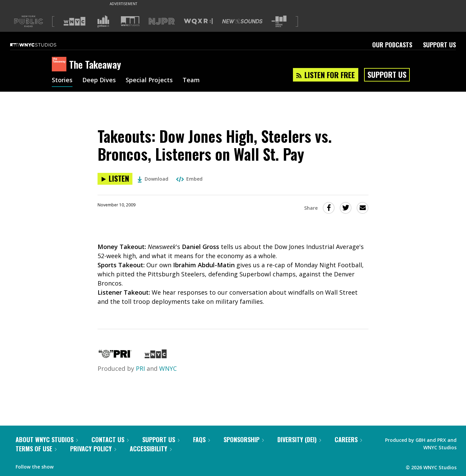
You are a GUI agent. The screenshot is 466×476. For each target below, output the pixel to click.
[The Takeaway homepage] (60, 65)
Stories (62, 81)
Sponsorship (244, 439)
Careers (348, 439)
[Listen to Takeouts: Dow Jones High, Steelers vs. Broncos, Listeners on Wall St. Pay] (115, 179)
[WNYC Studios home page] (42, 45)
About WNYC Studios (47, 439)
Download (153, 179)
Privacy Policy (93, 449)
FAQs (202, 439)
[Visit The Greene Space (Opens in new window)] (279, 21)
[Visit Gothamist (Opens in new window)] (103, 21)
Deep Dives (99, 81)
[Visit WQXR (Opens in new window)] (198, 21)
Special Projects (149, 81)
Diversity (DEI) (299, 439)
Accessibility (151, 449)
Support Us (439, 45)
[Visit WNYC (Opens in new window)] (75, 21)
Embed (189, 179)
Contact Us (110, 439)
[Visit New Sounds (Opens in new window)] (242, 21)
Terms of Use (36, 449)
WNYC (168, 368)
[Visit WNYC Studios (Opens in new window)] (130, 21)
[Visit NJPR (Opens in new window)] (162, 21)
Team (191, 81)
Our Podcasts (392, 45)
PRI (140, 368)
